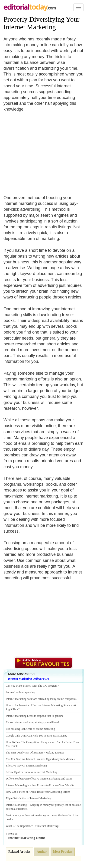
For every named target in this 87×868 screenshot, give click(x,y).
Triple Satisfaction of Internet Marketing (28, 798)
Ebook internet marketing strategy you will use (32, 722)
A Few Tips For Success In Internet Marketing (32, 772)
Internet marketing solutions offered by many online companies (41, 699)
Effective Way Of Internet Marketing (26, 766)
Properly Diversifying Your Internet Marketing (42, 23)
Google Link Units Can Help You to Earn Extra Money (37, 736)
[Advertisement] (42, 151)
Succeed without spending (20, 692)
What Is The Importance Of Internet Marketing (32, 826)
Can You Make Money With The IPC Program (32, 686)
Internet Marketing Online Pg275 (29, 679)
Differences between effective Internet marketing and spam (39, 779)
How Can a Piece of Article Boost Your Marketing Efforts (38, 792)
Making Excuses (55, 753)
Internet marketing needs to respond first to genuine (35, 716)
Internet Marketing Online (27, 838)
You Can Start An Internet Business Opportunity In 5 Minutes (40, 759)
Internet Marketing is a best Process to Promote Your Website (40, 785)
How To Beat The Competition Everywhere (30, 742)
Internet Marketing (16, 805)
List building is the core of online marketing (30, 729)
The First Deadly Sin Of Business (25, 753)
